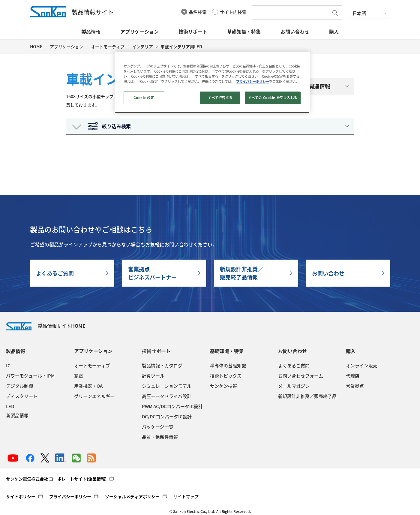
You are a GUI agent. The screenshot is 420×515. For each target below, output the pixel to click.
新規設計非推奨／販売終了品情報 (241, 273)
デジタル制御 (19, 386)
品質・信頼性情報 (160, 437)
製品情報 (91, 32)
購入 (334, 32)
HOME (36, 47)
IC (8, 366)
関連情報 (319, 86)
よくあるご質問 (55, 273)
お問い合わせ (295, 32)
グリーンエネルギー (94, 396)
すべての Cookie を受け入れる (273, 98)
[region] (212, 82)
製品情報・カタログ (162, 366)
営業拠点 (355, 386)
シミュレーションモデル (167, 386)
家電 (79, 376)
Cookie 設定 (144, 98)
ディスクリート (22, 396)
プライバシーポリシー (70, 496)
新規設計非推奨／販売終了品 (307, 396)
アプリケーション (139, 32)
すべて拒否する (220, 98)
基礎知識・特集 (244, 32)
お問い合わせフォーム (301, 376)
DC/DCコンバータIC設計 (167, 417)
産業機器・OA (88, 386)
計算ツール (153, 376)
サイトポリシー (21, 496)
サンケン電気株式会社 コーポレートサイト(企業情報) (56, 479)
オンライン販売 (362, 366)
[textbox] (292, 12)
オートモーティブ (108, 47)
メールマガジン (294, 386)
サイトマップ (186, 496)
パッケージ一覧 (158, 427)
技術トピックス (226, 376)
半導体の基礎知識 (228, 366)
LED (10, 406)
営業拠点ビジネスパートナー (152, 273)
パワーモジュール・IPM (30, 376)
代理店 (353, 376)
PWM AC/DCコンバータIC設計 (172, 406)
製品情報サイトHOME (46, 326)
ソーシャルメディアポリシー (132, 496)
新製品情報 (17, 415)
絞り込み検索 (116, 126)
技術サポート (193, 32)
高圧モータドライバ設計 (167, 396)
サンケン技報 (223, 386)
